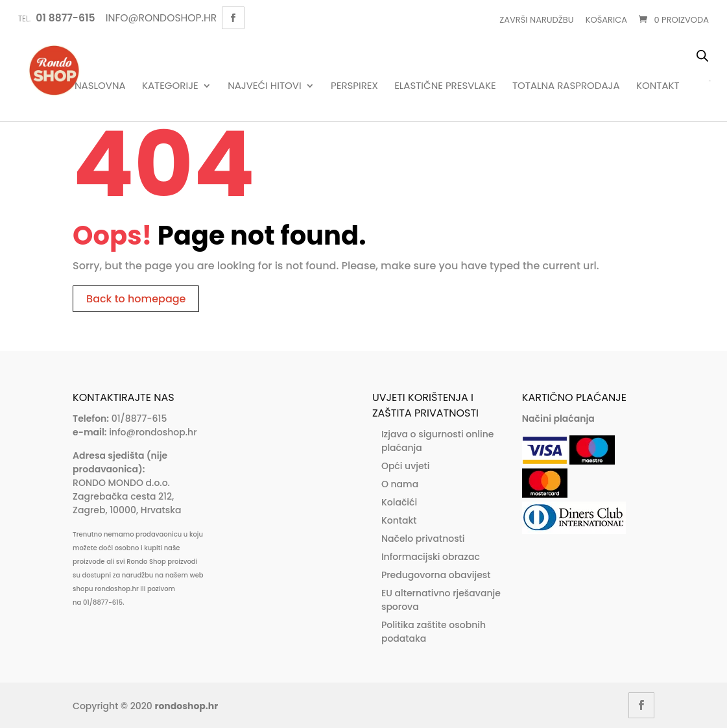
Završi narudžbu (536, 20)
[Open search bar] (702, 55)
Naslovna (100, 86)
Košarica (606, 20)
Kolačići (399, 502)
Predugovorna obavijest (436, 575)
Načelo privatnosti (423, 539)
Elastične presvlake (445, 86)
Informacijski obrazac (431, 557)
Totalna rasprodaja (566, 86)
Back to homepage (136, 299)
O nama (400, 484)
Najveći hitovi (265, 86)
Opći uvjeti (406, 466)
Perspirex (354, 86)
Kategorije (170, 86)
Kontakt (658, 86)
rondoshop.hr (186, 706)
